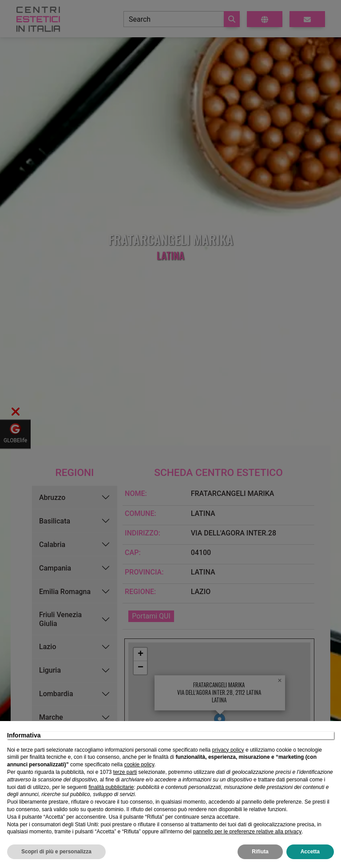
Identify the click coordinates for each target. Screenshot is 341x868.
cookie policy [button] (139, 765)
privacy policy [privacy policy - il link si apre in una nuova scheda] (228, 750)
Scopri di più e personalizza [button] (56, 852)
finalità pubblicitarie (111, 787)
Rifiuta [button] (260, 852)
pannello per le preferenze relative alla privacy (247, 832)
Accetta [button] (310, 852)
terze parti (125, 772)
